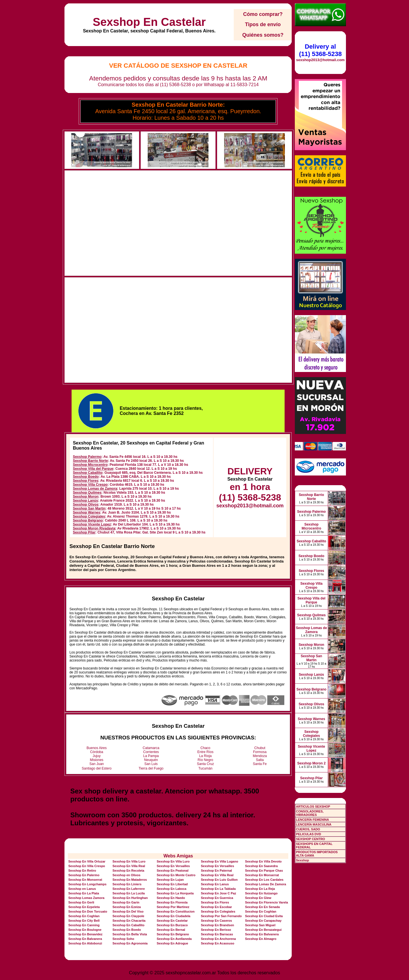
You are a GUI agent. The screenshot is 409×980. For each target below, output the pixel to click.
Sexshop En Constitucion (176, 911)
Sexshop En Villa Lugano (219, 861)
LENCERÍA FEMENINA (312, 820)
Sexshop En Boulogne (85, 930)
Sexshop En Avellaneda (174, 939)
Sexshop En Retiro (82, 871)
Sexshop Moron (85, 497)
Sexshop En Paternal (216, 871)
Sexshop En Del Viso (128, 911)
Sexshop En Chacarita (129, 921)
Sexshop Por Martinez (173, 907)
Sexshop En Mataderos (130, 880)
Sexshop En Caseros (216, 921)
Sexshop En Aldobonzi (85, 943)
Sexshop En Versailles (173, 866)
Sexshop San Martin (89, 508)
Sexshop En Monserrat (262, 875)
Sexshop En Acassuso (218, 943)
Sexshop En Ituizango (261, 893)
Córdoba (97, 752)
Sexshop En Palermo (84, 875)
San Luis (151, 764)
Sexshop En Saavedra (261, 866)
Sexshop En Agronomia (130, 943)
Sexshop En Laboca (172, 889)
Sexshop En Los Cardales (264, 880)
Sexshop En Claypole (128, 916)
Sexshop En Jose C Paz (218, 893)
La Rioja (205, 756)
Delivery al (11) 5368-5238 (320, 50)
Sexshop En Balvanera (262, 934)
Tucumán (205, 768)
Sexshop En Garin (126, 902)
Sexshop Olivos (85, 505)
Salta (260, 760)
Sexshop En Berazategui (263, 930)
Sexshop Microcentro (90, 465)
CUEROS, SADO (308, 829)
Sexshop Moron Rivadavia (94, 528)
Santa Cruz (205, 764)
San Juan (97, 764)
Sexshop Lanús (85, 501)
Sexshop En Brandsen (217, 925)
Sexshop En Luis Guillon (219, 880)
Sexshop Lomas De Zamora (266, 884)
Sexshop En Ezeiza (127, 907)
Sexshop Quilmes (87, 493)
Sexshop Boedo (86, 477)
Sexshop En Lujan (170, 880)
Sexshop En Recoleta (128, 871)
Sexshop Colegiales (89, 516)
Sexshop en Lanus (82, 889)
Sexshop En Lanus (215, 884)
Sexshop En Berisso (216, 930)
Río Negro (205, 760)
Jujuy (97, 756)
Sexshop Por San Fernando (221, 916)
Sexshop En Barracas (217, 934)
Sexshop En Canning (84, 925)
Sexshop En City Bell (84, 921)
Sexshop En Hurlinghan (130, 898)
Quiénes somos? (263, 35)
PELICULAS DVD (309, 834)
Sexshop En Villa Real (129, 866)
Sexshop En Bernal (171, 930)
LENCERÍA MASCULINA (314, 824)
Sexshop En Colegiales (218, 911)
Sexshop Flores (85, 481)
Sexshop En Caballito (128, 925)
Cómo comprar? (263, 14)
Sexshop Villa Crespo (90, 485)
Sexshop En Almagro (261, 939)
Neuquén (151, 760)
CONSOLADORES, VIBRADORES (310, 813)
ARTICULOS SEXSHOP (313, 807)
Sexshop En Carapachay (263, 921)
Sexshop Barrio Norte (90, 461)
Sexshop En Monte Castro (176, 875)
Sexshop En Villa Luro (129, 861)
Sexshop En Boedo (127, 930)
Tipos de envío (263, 24)
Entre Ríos (205, 752)
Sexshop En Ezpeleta (84, 907)
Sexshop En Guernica (217, 898)
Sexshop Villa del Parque (93, 469)
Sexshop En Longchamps (87, 884)
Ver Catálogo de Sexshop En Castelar (178, 66)
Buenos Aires (97, 748)
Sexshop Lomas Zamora (86, 898)
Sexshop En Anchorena (218, 939)
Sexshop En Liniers (127, 884)
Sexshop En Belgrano (173, 934)
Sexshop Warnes (86, 512)
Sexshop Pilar (84, 532)
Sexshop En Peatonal (173, 871)
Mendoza (260, 756)
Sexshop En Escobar (216, 907)
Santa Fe (260, 764)
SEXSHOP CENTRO (311, 839)
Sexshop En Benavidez (85, 934)
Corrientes (151, 752)
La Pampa (151, 756)
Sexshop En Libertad (172, 884)
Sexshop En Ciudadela (174, 916)
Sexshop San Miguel (260, 925)
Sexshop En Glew (258, 898)
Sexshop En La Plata (84, 893)
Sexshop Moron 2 (311, 763)
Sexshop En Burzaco (172, 925)
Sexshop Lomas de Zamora (95, 489)
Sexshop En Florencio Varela (267, 902)
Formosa (260, 752)
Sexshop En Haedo (171, 898)
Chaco (205, 748)
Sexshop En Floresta (172, 902)
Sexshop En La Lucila (129, 893)
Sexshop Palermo (87, 457)
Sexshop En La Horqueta (175, 893)
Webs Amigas (178, 856)
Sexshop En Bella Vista (130, 934)
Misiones (97, 760)
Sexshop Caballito (87, 473)
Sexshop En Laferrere (129, 889)
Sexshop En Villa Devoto (263, 861)
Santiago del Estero (97, 768)
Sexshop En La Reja (260, 889)
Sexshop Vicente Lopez (92, 524)
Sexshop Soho (123, 939)
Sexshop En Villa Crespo (86, 866)
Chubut (260, 748)
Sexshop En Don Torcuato (88, 911)
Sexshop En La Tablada (218, 889)
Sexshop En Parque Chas (264, 871)
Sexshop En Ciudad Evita (264, 916)
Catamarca (151, 748)
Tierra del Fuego (151, 768)
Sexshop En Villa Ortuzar (87, 861)
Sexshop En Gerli (81, 902)
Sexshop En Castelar (149, 22)
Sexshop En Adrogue (173, 943)
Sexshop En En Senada (262, 907)
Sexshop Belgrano (88, 520)
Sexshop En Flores (215, 902)
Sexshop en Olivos (126, 875)
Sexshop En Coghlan (261, 911)
